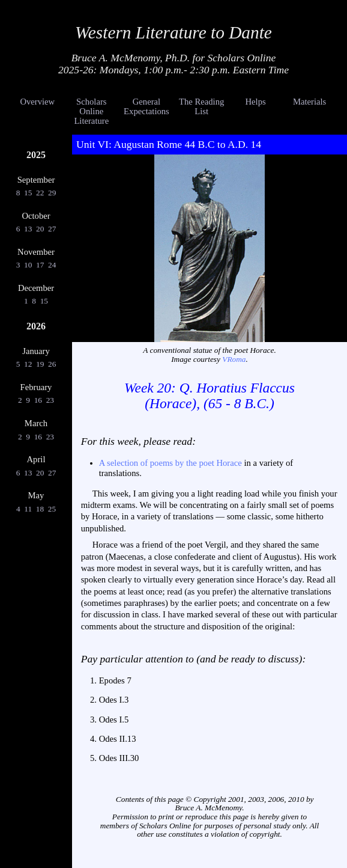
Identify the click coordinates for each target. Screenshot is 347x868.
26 (52, 364)
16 (38, 400)
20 (40, 229)
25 (52, 509)
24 (52, 265)
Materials (309, 102)
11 (28, 509)
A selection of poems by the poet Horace (170, 463)
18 (40, 509)
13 (28, 229)
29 (52, 193)
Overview (37, 102)
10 (28, 265)
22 (40, 193)
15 (28, 193)
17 (40, 265)
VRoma (234, 359)
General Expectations (146, 106)
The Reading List (201, 106)
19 (40, 364)
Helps (256, 102)
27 (52, 229)
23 (50, 400)
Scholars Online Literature (91, 111)
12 (28, 364)
